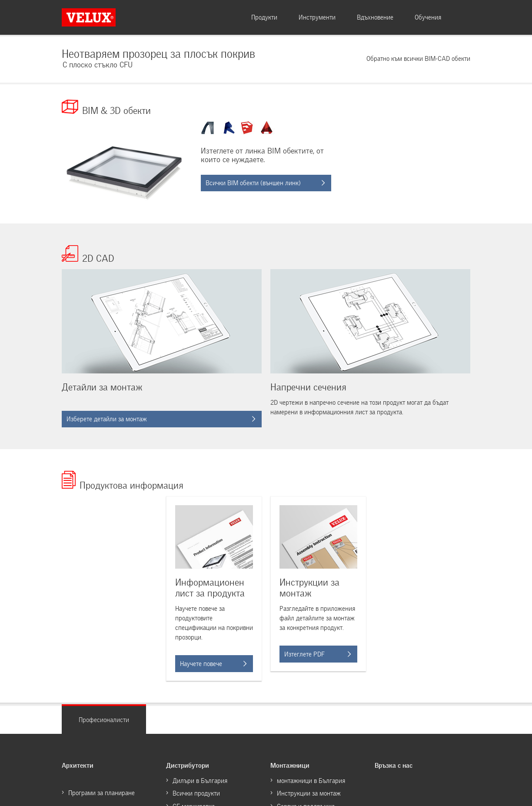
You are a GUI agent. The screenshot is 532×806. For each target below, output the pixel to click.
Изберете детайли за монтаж (161, 419)
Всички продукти (196, 793)
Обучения (428, 17)
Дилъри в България (200, 781)
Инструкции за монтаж (309, 793)
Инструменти (317, 17)
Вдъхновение (375, 17)
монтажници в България (311, 781)
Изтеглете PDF (318, 654)
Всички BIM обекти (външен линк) (265, 183)
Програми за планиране (101, 793)
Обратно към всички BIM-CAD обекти (418, 59)
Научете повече (213, 664)
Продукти (264, 17)
